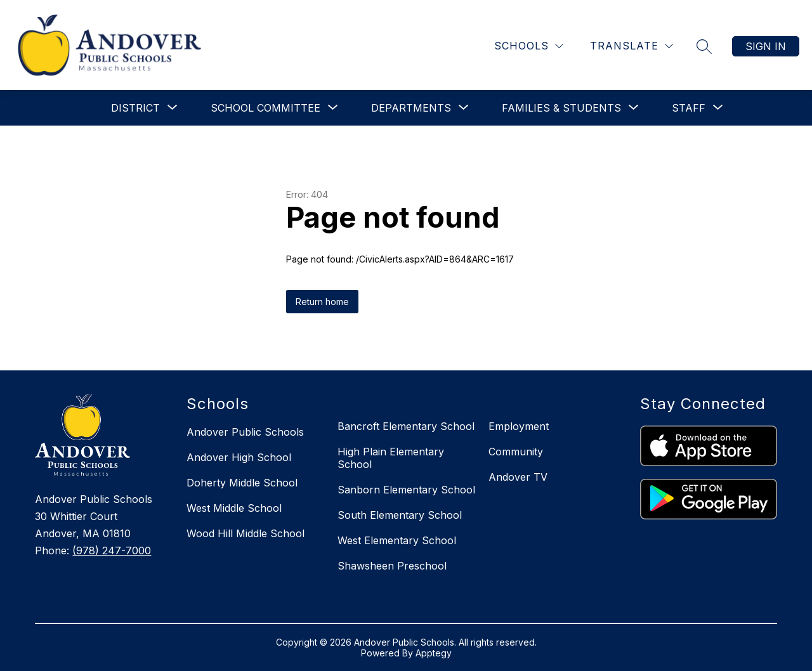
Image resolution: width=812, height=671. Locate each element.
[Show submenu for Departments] (411, 108)
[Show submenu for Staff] (689, 108)
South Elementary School (400, 515)
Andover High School (239, 457)
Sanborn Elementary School (406, 490)
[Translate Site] (632, 46)
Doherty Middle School (242, 483)
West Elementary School (397, 540)
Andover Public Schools (245, 432)
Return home (322, 302)
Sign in (766, 46)
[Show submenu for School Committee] (265, 108)
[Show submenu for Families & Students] (561, 108)
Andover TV (518, 477)
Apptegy (434, 653)
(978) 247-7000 (112, 550)
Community (516, 452)
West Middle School (234, 508)
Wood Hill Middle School (246, 533)
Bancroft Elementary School (406, 426)
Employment (519, 426)
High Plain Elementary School (391, 458)
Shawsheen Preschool (392, 566)
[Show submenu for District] (135, 108)
